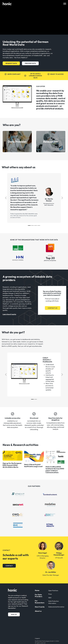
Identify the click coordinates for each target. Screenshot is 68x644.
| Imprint (37, 638)
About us (38, 611)
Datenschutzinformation (56, 607)
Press (50, 594)
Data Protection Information (54, 602)
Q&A (50, 598)
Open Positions (53, 590)
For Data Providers (39, 596)
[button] (11, 63)
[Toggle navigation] (65, 4)
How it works (40, 607)
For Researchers (40, 602)
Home (37, 590)
